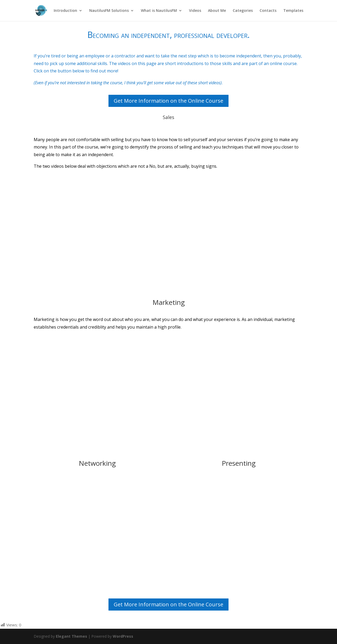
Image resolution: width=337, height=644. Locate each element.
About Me (217, 11)
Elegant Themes (71, 636)
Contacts (268, 11)
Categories (243, 11)
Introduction (65, 11)
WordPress (123, 636)
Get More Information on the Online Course (168, 101)
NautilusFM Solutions (109, 11)
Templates (293, 11)
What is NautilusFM (159, 11)
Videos (195, 11)
